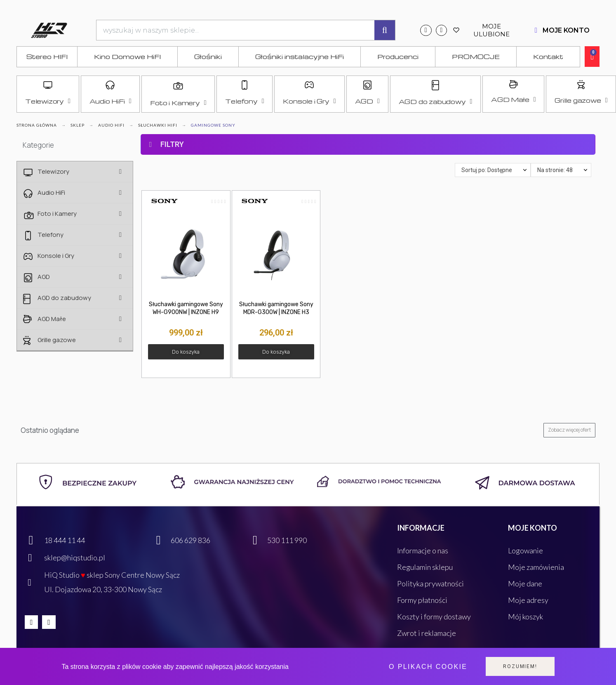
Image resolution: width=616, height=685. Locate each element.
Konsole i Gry (309, 101)
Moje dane (525, 583)
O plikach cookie (428, 667)
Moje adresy (528, 600)
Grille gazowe (581, 100)
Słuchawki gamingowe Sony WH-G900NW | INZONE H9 (186, 308)
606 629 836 (190, 540)
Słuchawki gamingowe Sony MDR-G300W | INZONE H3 (276, 308)
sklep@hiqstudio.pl (75, 557)
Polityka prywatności (430, 583)
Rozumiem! (520, 666)
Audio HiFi (111, 101)
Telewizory (48, 101)
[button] (186, 352)
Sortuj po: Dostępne (487, 170)
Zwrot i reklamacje (427, 633)
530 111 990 (287, 540)
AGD (367, 101)
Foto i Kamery (178, 103)
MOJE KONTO (566, 30)
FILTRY (172, 144)
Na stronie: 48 (555, 170)
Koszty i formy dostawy (434, 616)
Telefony (245, 101)
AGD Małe (513, 99)
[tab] (368, 128)
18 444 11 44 (65, 540)
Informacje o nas (423, 550)
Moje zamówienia (536, 567)
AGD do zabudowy (436, 102)
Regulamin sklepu (425, 567)
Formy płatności (422, 600)
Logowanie (525, 550)
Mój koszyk (525, 616)
